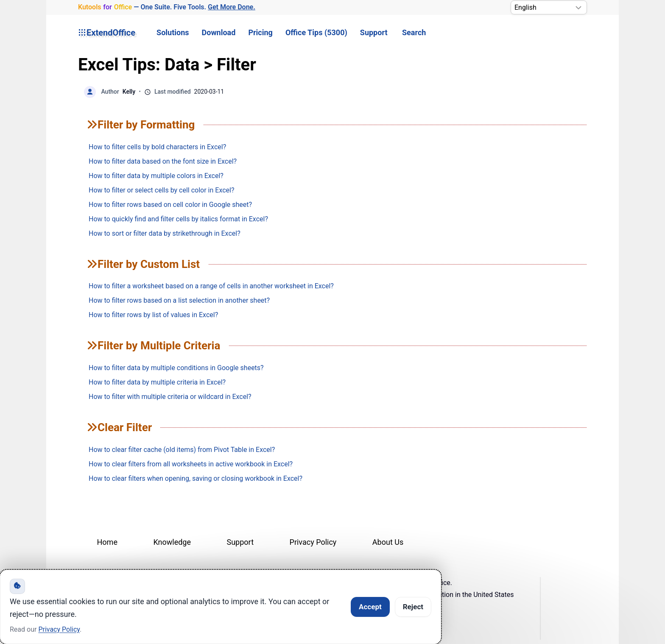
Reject (413, 607)
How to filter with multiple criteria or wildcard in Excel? (170, 397)
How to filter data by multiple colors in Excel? (156, 176)
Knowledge (172, 542)
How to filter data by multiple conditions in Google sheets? (176, 368)
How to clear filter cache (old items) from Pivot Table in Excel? (182, 450)
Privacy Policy (313, 542)
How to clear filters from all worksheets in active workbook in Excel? (191, 464)
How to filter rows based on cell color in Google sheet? (170, 205)
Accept (370, 607)
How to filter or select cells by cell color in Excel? (161, 190)
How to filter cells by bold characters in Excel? (157, 147)
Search (414, 32)
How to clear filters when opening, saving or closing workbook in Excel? (196, 478)
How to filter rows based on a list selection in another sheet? (179, 300)
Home (107, 542)
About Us (388, 542)
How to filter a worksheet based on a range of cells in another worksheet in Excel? (211, 286)
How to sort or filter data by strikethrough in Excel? (165, 233)
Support (374, 32)
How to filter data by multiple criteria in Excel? (157, 382)
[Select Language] (549, 7)
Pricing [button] (260, 32)
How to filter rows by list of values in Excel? (153, 315)
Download (219, 32)
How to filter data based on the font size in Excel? (163, 161)
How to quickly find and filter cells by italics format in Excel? (178, 219)
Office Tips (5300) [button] (316, 32)
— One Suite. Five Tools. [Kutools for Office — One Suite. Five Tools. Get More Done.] (166, 7)
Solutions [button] (173, 32)
